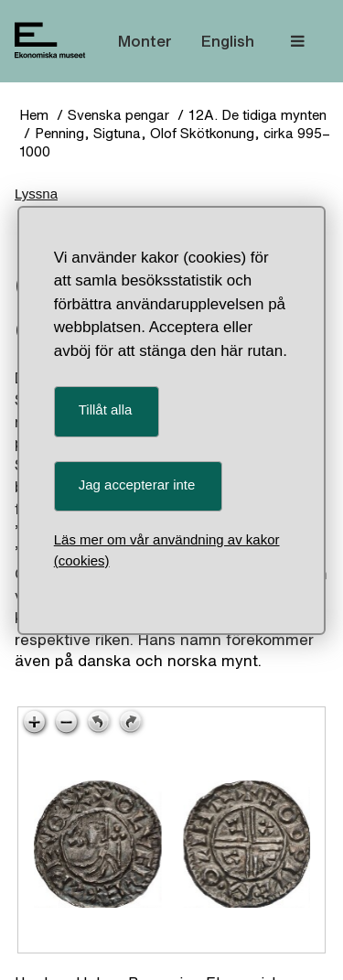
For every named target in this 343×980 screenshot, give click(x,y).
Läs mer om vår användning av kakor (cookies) (167, 550)
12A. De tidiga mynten (257, 115)
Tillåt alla (106, 409)
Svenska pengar (118, 115)
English (228, 41)
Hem (34, 115)
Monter (145, 41)
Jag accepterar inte (137, 485)
